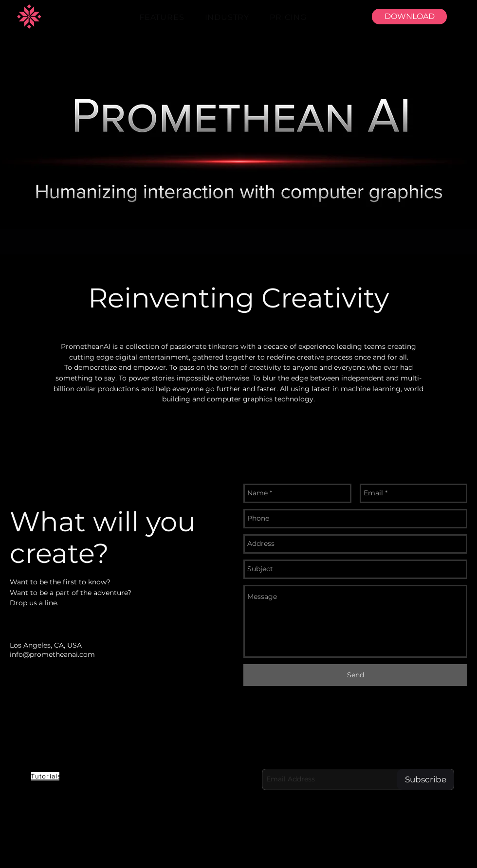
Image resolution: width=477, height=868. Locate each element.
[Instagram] (362, 854)
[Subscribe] (425, 779)
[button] (162, 17)
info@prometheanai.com (52, 654)
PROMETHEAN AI (81, 743)
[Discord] (225, 854)
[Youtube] (253, 854)
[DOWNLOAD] (409, 17)
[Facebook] (307, 854)
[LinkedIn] (280, 854)
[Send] (355, 675)
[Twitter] (334, 854)
